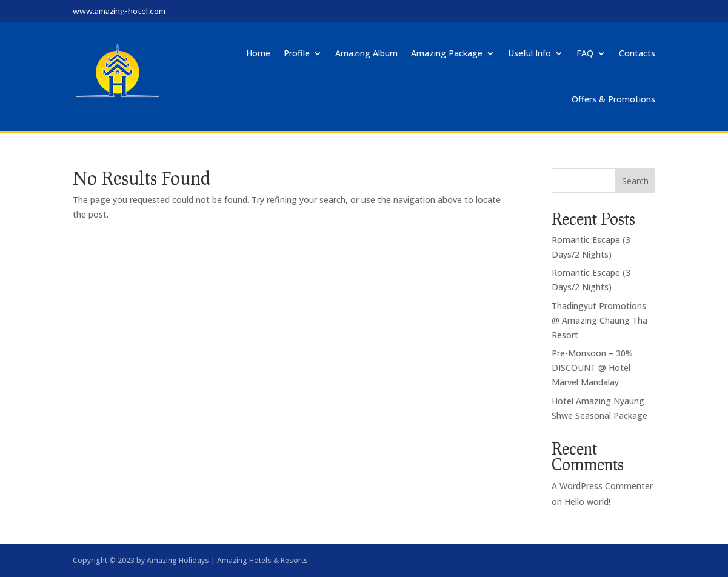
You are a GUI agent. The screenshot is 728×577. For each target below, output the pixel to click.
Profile (297, 53)
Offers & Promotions (613, 99)
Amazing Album (366, 53)
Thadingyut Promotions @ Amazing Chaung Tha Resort (599, 320)
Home (258, 53)
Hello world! (587, 502)
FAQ (585, 53)
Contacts (637, 53)
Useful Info (529, 53)
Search (635, 181)
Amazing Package (447, 53)
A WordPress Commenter (602, 486)
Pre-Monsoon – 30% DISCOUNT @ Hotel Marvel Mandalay (592, 368)
